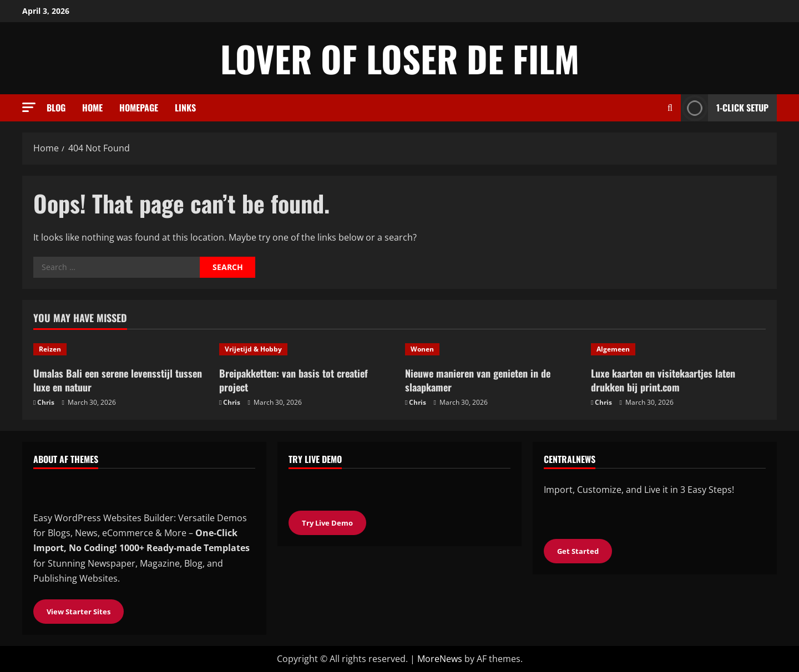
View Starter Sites (79, 612)
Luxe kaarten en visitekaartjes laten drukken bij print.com (663, 380)
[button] (29, 107)
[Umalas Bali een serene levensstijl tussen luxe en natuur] (121, 349)
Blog (56, 108)
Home (92, 108)
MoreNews (440, 659)
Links (185, 108)
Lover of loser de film (400, 58)
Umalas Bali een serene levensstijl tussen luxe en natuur (118, 380)
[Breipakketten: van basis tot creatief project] (307, 349)
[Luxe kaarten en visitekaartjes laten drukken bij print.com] (678, 349)
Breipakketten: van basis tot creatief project (294, 380)
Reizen (50, 349)
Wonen (422, 349)
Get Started (578, 551)
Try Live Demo (327, 523)
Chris (46, 402)
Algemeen (613, 349)
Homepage (139, 108)
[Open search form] (670, 108)
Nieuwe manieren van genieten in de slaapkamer (478, 380)
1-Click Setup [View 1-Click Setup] (725, 108)
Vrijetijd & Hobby (253, 349)
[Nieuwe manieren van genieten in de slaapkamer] (492, 349)
